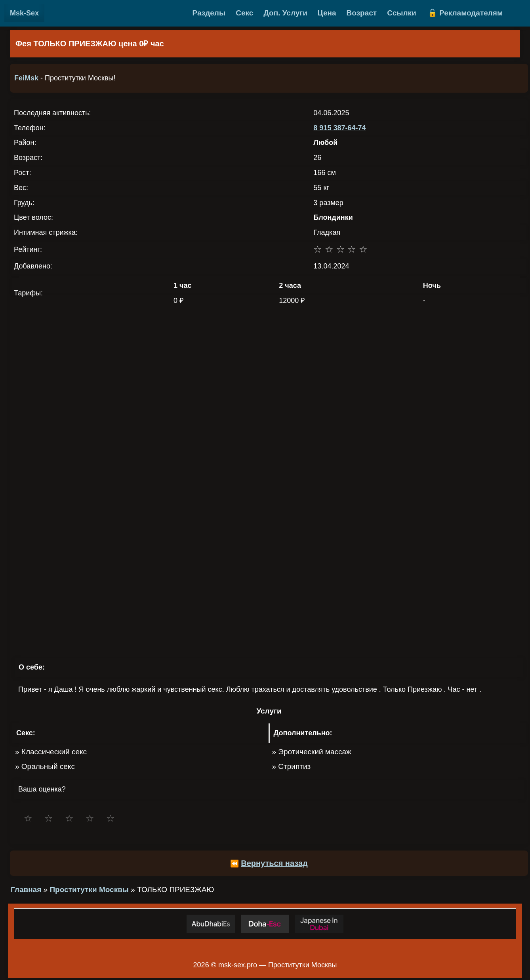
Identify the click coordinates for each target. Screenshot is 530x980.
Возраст (362, 13)
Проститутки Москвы (89, 890)
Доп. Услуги (285, 13)
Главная (26, 890)
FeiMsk (26, 78)
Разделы (209, 13)
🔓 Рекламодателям (465, 13)
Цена (327, 13)
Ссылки (402, 13)
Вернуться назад (274, 863)
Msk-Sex (24, 13)
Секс (244, 13)
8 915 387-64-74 (339, 128)
